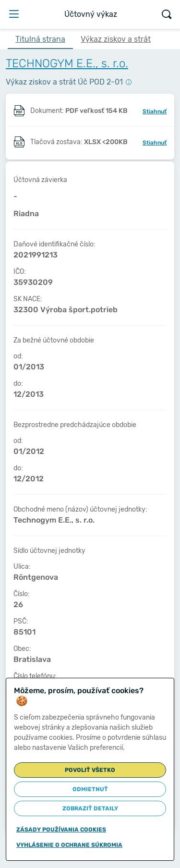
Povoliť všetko (90, 770)
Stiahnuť (155, 111)
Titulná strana (40, 39)
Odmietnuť (90, 789)
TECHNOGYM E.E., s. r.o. (67, 63)
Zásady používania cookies (61, 830)
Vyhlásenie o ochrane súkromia (69, 845)
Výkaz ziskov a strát (116, 39)
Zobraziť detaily (90, 808)
